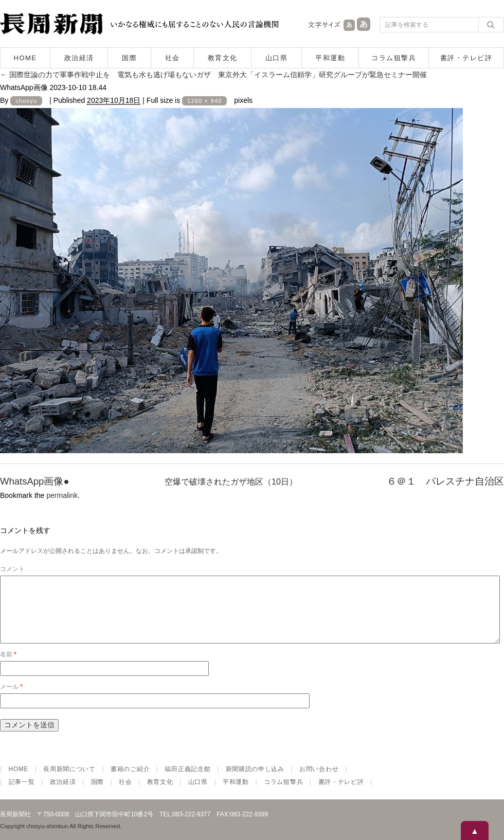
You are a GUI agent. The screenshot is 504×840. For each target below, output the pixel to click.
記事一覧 (22, 794)
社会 (173, 58)
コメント (12, 569)
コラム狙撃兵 (394, 58)
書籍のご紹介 (130, 781)
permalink (62, 495)
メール (11, 699)
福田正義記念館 (187, 781)
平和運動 (330, 58)
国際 (129, 58)
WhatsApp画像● (35, 481)
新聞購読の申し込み (255, 781)
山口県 (277, 58)
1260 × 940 (204, 101)
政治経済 (79, 58)
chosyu (26, 101)
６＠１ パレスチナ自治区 (445, 481)
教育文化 (223, 58)
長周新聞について (69, 781)
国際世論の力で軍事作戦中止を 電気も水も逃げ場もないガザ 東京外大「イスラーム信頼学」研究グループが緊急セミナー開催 (213, 75)
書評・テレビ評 (466, 58)
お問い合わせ (319, 781)
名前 (8, 667)
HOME (25, 58)
